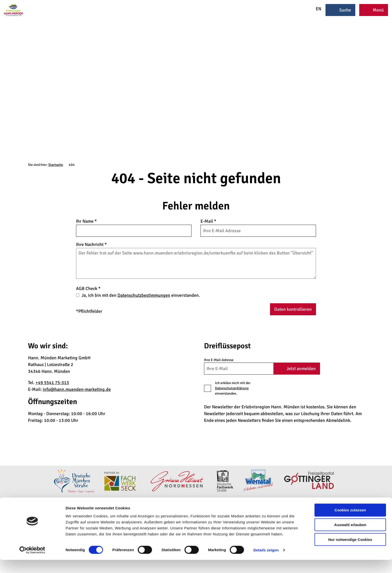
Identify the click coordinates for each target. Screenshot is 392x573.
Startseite (56, 165)
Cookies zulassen (350, 523)
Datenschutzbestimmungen (144, 295)
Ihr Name (86, 221)
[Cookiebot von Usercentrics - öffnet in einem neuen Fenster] (32, 563)
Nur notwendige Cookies (350, 553)
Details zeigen (266, 563)
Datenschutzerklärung (232, 388)
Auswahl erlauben (350, 538)
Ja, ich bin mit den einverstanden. (141, 295)
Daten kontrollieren (293, 309)
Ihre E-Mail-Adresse (219, 360)
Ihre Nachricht (91, 244)
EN (315, 9)
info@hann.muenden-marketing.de (77, 389)
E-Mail (208, 221)
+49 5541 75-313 (52, 383)
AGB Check (88, 289)
